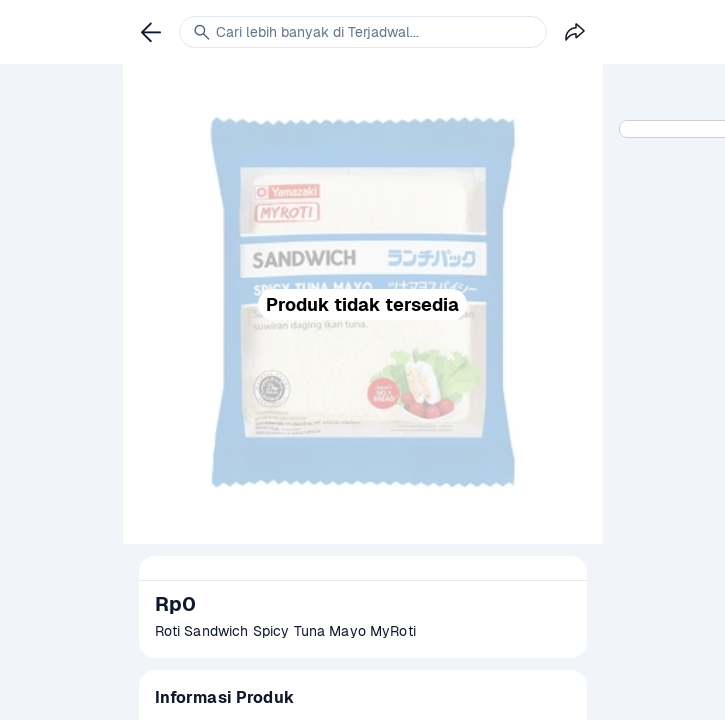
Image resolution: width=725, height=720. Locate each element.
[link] (151, 32)
